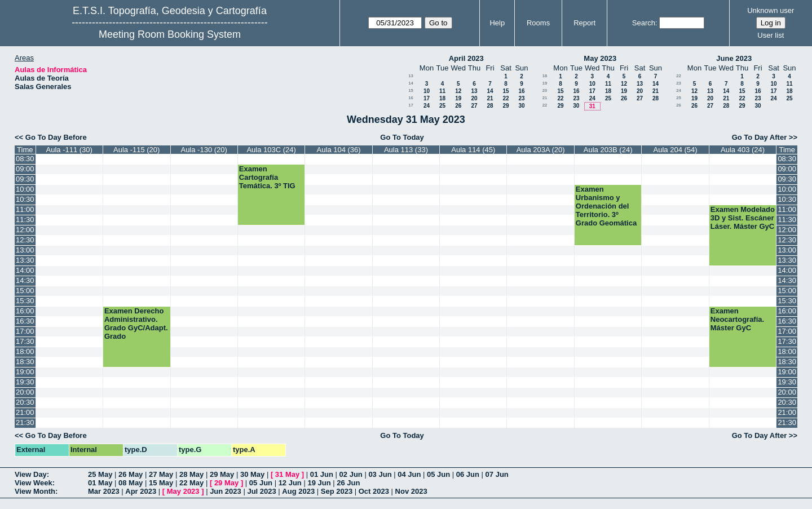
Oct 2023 (374, 491)
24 (427, 106)
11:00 (25, 209)
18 (442, 98)
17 (427, 98)
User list (771, 35)
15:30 (25, 301)
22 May (191, 483)
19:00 (25, 372)
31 (592, 106)
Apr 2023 (141, 491)
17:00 (25, 331)
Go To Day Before (56, 137)
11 (442, 91)
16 (521, 91)
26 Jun (348, 483)
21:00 (25, 412)
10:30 (25, 199)
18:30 (25, 362)
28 (490, 106)
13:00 (25, 250)
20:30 (25, 402)
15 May (161, 483)
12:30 (25, 240)
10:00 (25, 189)
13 (411, 76)
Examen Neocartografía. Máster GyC (737, 319)
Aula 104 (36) (339, 150)
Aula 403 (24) (743, 150)
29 (506, 106)
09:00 (25, 169)
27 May (161, 474)
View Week (34, 483)
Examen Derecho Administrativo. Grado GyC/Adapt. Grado (136, 324)
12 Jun (290, 483)
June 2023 (734, 58)
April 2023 (466, 58)
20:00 (25, 392)
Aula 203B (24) (608, 150)
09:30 (25, 179)
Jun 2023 (226, 491)
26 (458, 106)
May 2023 (600, 58)
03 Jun (380, 474)
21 (490, 98)
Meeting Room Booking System (170, 34)
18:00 (25, 351)
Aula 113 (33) (406, 150)
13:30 (25, 260)
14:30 (25, 280)
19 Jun (319, 483)
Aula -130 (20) (204, 150)
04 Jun (409, 474)
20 (474, 98)
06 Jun (468, 474)
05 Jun (438, 474)
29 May (222, 474)
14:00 (25, 270)
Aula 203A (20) (541, 150)
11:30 (25, 220)
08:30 (25, 159)
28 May (191, 474)
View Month (35, 491)
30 (521, 106)
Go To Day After (760, 137)
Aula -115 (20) (136, 150)
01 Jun (322, 474)
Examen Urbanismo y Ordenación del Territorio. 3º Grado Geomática (606, 206)
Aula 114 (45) (473, 150)
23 (521, 98)
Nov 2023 (411, 491)
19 (458, 98)
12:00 (25, 230)
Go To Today (402, 137)
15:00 (25, 291)
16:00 (25, 311)
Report (584, 23)
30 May (252, 474)
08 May (131, 483)
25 (442, 106)
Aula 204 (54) (676, 150)
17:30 (25, 341)
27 (474, 106)
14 (411, 83)
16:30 (25, 321)
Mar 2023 (104, 491)
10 (427, 91)
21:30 (25, 422)
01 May (100, 483)
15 (411, 90)
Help (497, 23)
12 (458, 91)
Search (644, 23)
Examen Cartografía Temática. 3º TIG (267, 177)
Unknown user (771, 10)
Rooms (538, 23)
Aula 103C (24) (271, 150)
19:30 (25, 382)
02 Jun (351, 474)
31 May (287, 474)
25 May (100, 474)
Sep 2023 (337, 491)
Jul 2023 (261, 491)
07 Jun (497, 474)
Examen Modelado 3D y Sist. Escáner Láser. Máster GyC (743, 218)
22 (506, 98)
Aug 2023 (298, 491)
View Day (31, 474)
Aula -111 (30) (69, 150)
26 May (131, 474)
